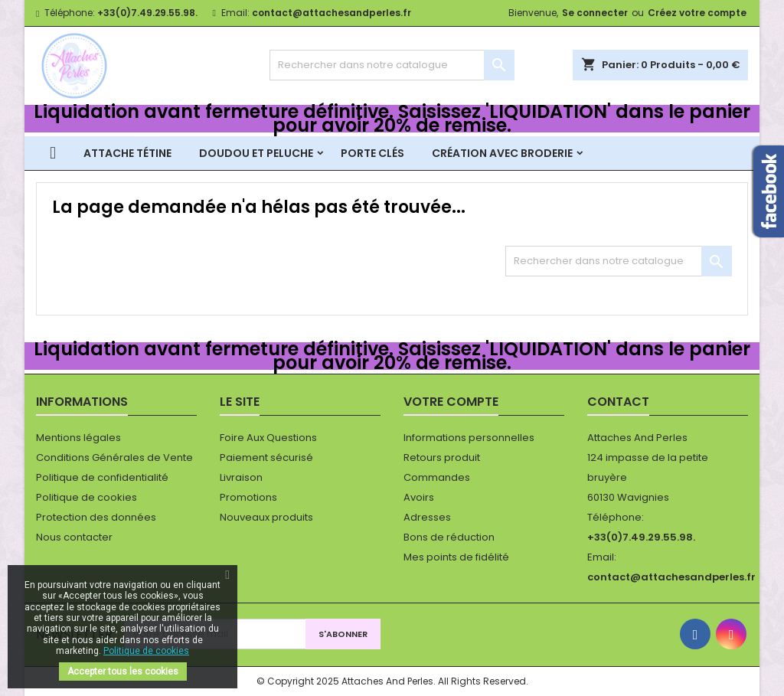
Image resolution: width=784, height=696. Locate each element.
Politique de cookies (87, 497)
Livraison (241, 477)
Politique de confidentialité (102, 477)
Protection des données (96, 517)
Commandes (437, 477)
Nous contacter (74, 537)
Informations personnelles (469, 438)
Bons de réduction (449, 537)
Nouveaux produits (266, 517)
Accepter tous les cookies (123, 671)
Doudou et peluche (256, 153)
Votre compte (451, 402)
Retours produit (442, 457)
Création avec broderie (502, 153)
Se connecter (595, 13)
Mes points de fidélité (456, 557)
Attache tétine (127, 153)
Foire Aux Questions (268, 438)
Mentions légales (78, 438)
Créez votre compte (697, 13)
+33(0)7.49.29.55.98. (147, 13)
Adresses (427, 517)
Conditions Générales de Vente (114, 457)
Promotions (248, 497)
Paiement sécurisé (266, 457)
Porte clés (372, 153)
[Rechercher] (392, 65)
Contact (618, 402)
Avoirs (419, 497)
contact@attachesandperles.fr (332, 13)
